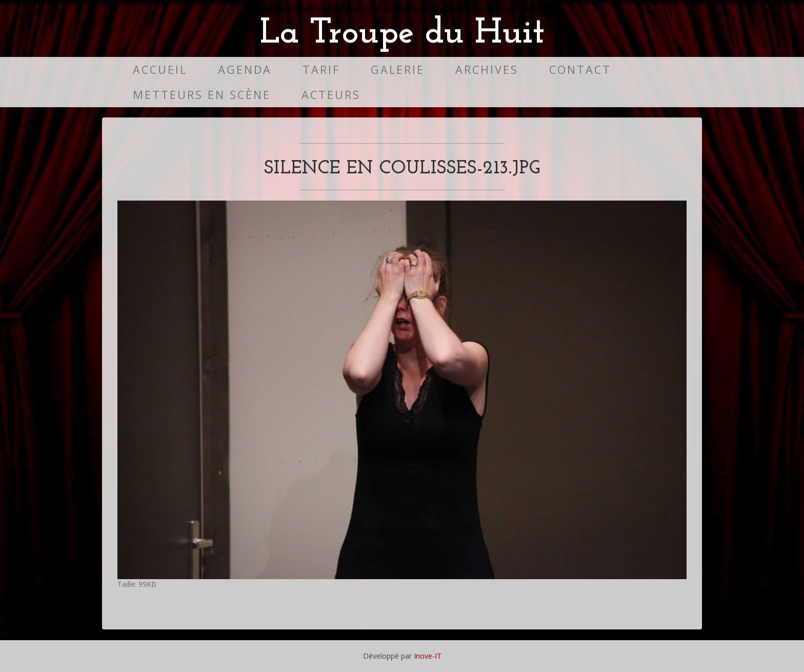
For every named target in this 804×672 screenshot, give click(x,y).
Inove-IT (428, 656)
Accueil (160, 70)
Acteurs (331, 95)
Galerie (398, 70)
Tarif (321, 70)
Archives (487, 70)
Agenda (245, 70)
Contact (580, 70)
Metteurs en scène (202, 95)
